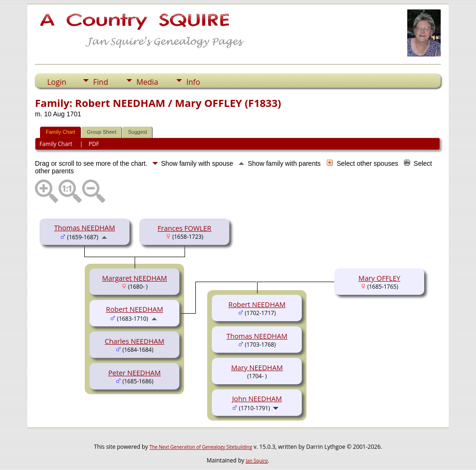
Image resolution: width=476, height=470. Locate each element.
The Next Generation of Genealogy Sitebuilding (201, 447)
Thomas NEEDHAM (85, 227)
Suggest (137, 132)
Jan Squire (257, 461)
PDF (94, 144)
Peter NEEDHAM (135, 373)
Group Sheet (102, 132)
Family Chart (60, 132)
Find (101, 82)
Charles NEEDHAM (135, 341)
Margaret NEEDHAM (135, 278)
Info (193, 82)
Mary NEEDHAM (257, 367)
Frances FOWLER (185, 228)
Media (147, 82)
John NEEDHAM (257, 398)
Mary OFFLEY (379, 278)
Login (57, 82)
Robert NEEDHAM (134, 309)
